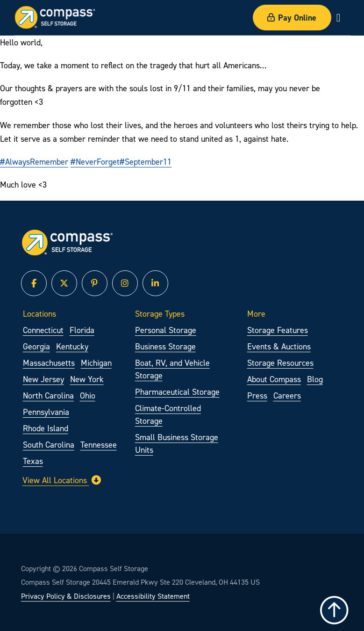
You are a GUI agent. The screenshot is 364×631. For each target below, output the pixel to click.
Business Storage (165, 346)
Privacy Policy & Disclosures (66, 596)
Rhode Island (46, 428)
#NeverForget (95, 162)
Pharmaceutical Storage (177, 392)
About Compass (274, 379)
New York (87, 379)
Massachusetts (49, 363)
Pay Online (292, 18)
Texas (33, 461)
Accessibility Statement (153, 596)
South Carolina (49, 445)
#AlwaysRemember (34, 162)
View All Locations (62, 480)
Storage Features (278, 330)
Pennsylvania (46, 412)
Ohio (88, 395)
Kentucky (72, 346)
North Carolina (48, 395)
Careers (287, 395)
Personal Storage (166, 330)
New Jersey (43, 379)
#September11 (146, 162)
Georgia (36, 346)
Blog (315, 379)
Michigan (96, 363)
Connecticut (43, 330)
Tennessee (99, 445)
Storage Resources (280, 363)
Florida (82, 330)
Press (257, 395)
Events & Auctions (279, 346)
